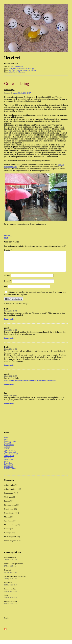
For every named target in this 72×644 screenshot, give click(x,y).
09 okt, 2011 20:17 (24, 93)
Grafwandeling (17, 84)
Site (6, 291)
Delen (6, 238)
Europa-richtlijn (11, 594)
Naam (7, 280)
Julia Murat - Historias (17, 72)
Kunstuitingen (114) (12, 517)
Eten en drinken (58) (12, 509)
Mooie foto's (9, 469)
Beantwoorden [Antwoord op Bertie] (9, 323)
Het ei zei (12, 58)
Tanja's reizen (9, 460)
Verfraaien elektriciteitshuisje (15, 581)
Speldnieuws (9, 471)
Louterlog (8, 461)
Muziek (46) (9, 521)
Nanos (6, 452)
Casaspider (8, 447)
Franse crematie (11, 562)
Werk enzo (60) (10, 501)
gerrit (16, 93)
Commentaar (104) (11, 497)
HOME (7, 441)
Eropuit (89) (9, 505)
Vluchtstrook (9, 449)
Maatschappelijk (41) (12, 541)
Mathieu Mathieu (17, 66)
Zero (6, 465)
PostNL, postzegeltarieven (14, 569)
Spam (11, 600)
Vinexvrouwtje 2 (10, 456)
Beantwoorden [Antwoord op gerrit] (9, 342)
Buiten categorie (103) (12, 545)
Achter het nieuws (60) (12, 493)
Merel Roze (8, 463)
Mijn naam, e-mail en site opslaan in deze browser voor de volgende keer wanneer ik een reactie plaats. (35, 297)
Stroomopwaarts (10, 445)
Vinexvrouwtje (10, 454)
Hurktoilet (8, 467)
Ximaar (7, 450)
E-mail (8, 285)
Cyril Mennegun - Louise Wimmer (21, 68)
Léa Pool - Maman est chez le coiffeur (23, 70)
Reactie (8, 250)
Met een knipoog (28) (12, 529)
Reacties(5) (8, 235)
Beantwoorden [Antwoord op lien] (9, 407)
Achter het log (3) (11, 489)
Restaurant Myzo (11, 607)
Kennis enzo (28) (10, 513)
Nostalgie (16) (9, 537)
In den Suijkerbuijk (11, 458)
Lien (6, 443)
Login (6, 622)
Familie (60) (9, 533)
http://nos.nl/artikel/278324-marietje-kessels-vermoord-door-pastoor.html (30, 384)
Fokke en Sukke (10, 472)
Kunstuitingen (9, 90)
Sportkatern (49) (10, 525)
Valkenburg (11, 588)
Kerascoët (11, 575)
